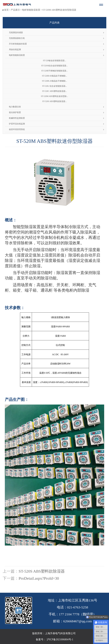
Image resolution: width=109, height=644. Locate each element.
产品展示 (15, 10)
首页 (6, 10)
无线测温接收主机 (17, 38)
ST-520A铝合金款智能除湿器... (54, 66)
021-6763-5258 (78, 607)
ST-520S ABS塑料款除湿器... (55, 101)
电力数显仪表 (15, 107)
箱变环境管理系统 (17, 129)
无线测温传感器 (16, 33)
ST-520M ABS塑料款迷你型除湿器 (59, 10)
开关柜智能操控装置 (18, 44)
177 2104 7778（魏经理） (78, 614)
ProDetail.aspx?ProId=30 (39, 578)
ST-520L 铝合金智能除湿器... (55, 86)
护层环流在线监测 (17, 124)
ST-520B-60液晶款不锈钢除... (54, 76)
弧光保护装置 (15, 112)
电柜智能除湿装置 (31, 10)
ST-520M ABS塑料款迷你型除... (54, 96)
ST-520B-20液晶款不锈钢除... (54, 81)
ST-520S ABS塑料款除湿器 (42, 571)
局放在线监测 (15, 50)
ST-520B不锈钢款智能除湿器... (55, 71)
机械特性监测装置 (17, 118)
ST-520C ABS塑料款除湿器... (55, 91)
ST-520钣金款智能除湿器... (54, 61)
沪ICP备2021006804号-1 (60, 639)
